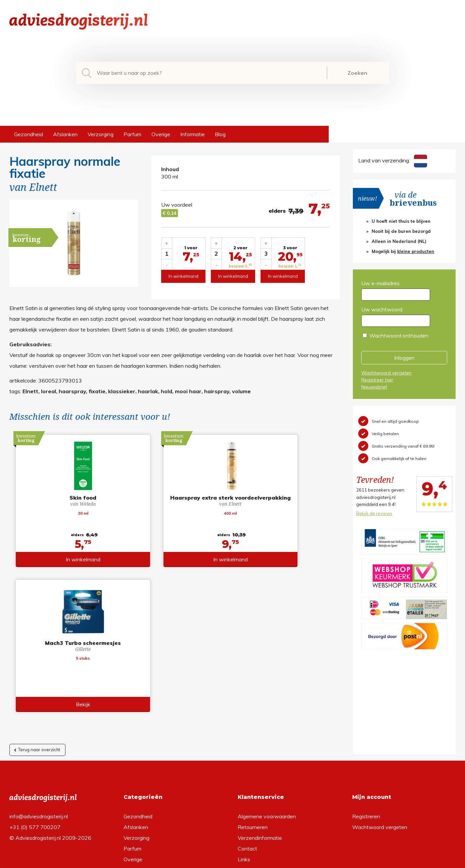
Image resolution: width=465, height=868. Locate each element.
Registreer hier (377, 380)
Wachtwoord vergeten (386, 373)
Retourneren (253, 738)
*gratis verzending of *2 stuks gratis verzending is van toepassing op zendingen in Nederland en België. (233, 861)
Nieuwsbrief (374, 387)
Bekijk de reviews (374, 513)
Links (244, 770)
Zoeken (357, 73)
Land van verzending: (392, 160)
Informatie (193, 134)
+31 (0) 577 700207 (35, 738)
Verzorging (101, 134)
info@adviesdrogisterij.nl (39, 727)
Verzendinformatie (260, 749)
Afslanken (65, 134)
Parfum (132, 134)
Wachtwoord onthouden (399, 336)
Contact (247, 759)
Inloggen (404, 358)
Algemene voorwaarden (267, 727)
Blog (220, 134)
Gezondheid (29, 134)
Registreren (366, 727)
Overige (161, 134)
